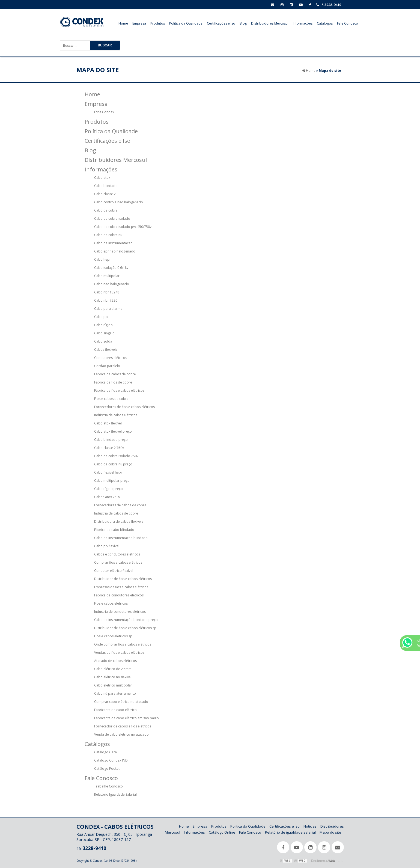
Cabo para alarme (108, 309)
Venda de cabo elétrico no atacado (121, 734)
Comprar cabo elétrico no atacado (121, 702)
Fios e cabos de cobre (111, 399)
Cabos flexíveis (106, 350)
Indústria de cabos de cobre (116, 513)
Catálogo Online (222, 832)
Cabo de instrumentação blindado (121, 538)
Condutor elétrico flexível (114, 571)
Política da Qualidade (186, 23)
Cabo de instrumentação (113, 243)
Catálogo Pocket (107, 769)
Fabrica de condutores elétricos (119, 595)
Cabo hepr (102, 259)
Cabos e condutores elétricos (117, 554)
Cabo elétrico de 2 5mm (113, 669)
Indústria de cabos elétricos (116, 415)
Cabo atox (102, 178)
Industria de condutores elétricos (120, 612)
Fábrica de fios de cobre (113, 382)
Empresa (139, 23)
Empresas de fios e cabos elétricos (121, 587)
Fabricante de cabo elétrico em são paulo (126, 718)
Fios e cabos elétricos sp (113, 636)
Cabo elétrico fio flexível (113, 677)
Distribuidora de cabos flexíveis (119, 521)
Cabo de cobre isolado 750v (116, 456)
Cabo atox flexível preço (113, 431)
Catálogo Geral (106, 752)
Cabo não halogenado (112, 284)
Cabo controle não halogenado (119, 202)
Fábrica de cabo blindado (114, 530)
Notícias (310, 826)
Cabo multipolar (107, 276)
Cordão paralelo (107, 366)
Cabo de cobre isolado (112, 219)
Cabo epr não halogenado (115, 251)
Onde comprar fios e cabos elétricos (123, 644)
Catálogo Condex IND (111, 760)
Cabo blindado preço (111, 440)
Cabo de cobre (106, 210)
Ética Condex (104, 112)
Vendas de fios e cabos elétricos (119, 653)
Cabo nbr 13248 (107, 292)
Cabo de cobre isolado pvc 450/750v (123, 227)
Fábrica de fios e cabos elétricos (119, 390)
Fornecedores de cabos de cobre (120, 505)
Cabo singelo (104, 333)
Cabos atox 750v (107, 497)
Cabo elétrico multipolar (113, 685)
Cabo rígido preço (108, 489)
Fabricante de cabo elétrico (115, 710)
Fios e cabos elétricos (111, 603)
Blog (243, 23)
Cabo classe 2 (105, 194)
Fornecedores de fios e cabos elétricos (124, 407)
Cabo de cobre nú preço (113, 464)
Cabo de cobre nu (108, 235)
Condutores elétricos (111, 358)
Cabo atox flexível (108, 423)
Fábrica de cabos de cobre (115, 374)
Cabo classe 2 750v (109, 448)
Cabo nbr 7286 (106, 300)
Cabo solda (103, 341)
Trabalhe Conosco (108, 786)
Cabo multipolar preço (112, 481)
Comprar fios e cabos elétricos (118, 562)
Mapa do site (330, 832)
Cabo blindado (106, 186)
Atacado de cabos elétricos (115, 661)
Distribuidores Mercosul (270, 23)
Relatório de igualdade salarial (290, 832)
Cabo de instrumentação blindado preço (126, 620)
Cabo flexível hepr (108, 472)
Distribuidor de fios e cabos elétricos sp (125, 628)
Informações (303, 23)
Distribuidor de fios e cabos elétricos (123, 579)
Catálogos (325, 23)
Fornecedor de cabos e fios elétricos (123, 726)
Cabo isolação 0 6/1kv (111, 268)
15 (329, 5)
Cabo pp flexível (107, 546)
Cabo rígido (103, 325)
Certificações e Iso (221, 23)
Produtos (158, 23)
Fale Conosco (348, 23)
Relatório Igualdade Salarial (115, 794)
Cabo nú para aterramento (115, 693)
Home (123, 23)
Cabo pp (101, 317)
